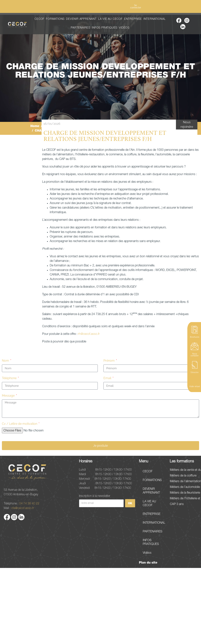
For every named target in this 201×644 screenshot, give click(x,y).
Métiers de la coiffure (183, 476)
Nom (6, 361)
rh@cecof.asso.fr (89, 334)
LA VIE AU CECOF (110, 19)
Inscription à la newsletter (95, 496)
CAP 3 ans (177, 504)
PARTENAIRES (81, 28)
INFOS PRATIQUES (105, 28)
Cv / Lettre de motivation (20, 424)
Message (9, 396)
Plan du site (148, 563)
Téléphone (10, 378)
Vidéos (124, 28)
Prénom (109, 361)
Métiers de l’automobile (185, 487)
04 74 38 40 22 (29, 503)
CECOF (39, 19)
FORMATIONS (55, 19)
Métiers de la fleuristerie (185, 493)
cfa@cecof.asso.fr (22, 508)
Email (108, 378)
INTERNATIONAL (155, 19)
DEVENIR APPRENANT (81, 19)
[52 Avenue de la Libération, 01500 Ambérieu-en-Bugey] (100, 606)
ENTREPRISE (133, 19)
